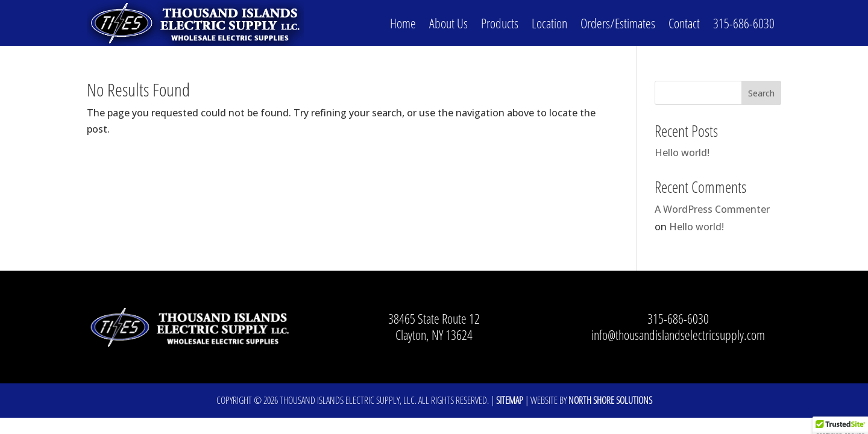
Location (549, 23)
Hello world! (682, 153)
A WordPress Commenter (712, 209)
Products (500, 23)
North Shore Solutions (610, 400)
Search (761, 93)
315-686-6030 (744, 23)
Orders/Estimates (618, 23)
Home (403, 23)
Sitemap (510, 400)
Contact (684, 23)
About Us (448, 23)
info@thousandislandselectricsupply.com (678, 335)
